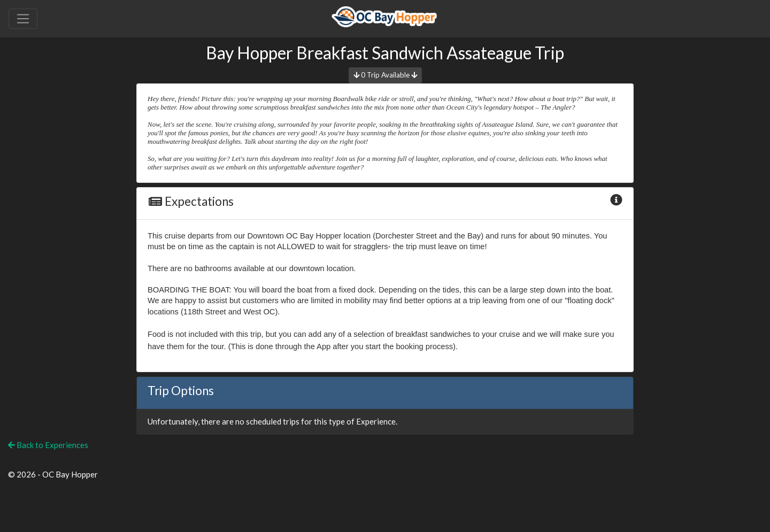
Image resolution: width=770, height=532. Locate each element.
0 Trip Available (385, 75)
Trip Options (181, 391)
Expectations (191, 201)
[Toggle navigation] (23, 19)
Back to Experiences (48, 445)
